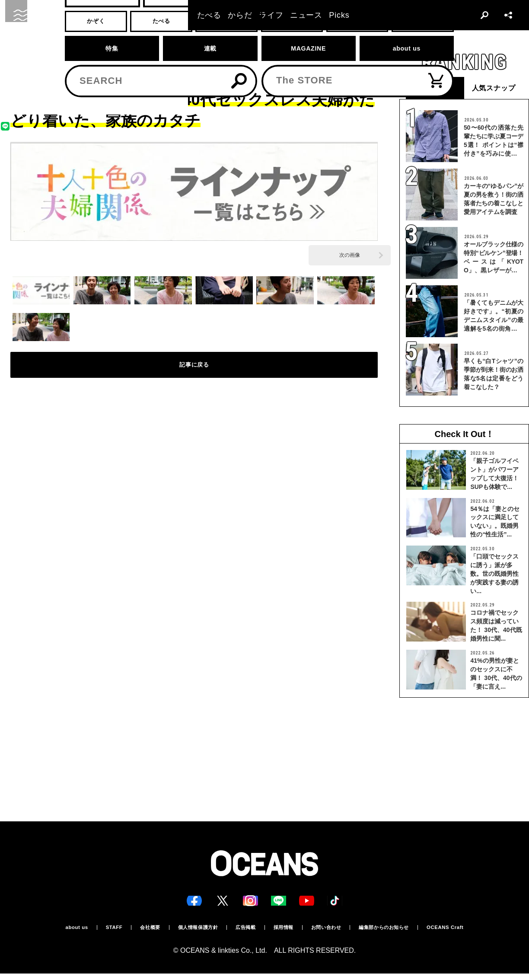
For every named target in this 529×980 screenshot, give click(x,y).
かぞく (44, 55)
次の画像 (350, 255)
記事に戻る (194, 371)
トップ (18, 55)
